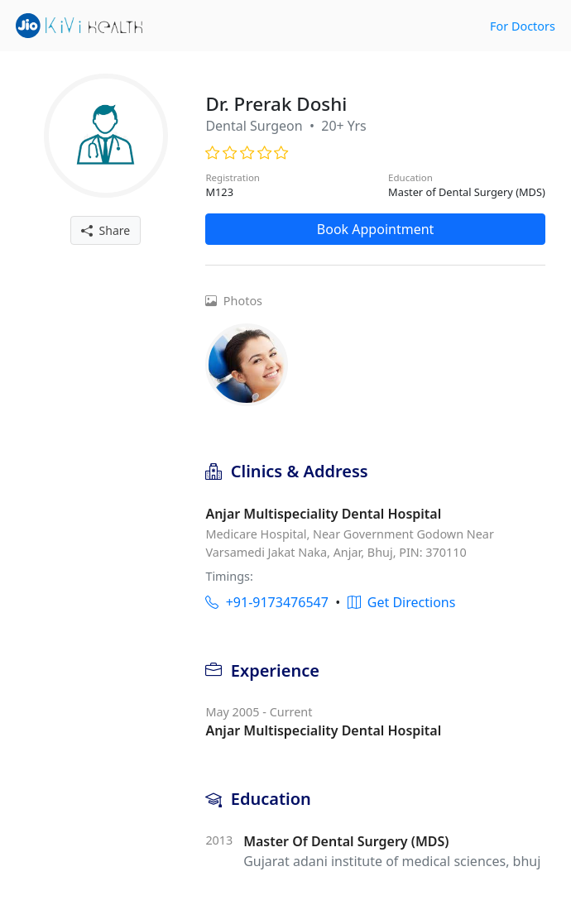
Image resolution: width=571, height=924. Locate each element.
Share (106, 230)
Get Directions (402, 602)
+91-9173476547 (266, 602)
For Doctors (523, 26)
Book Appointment (376, 229)
